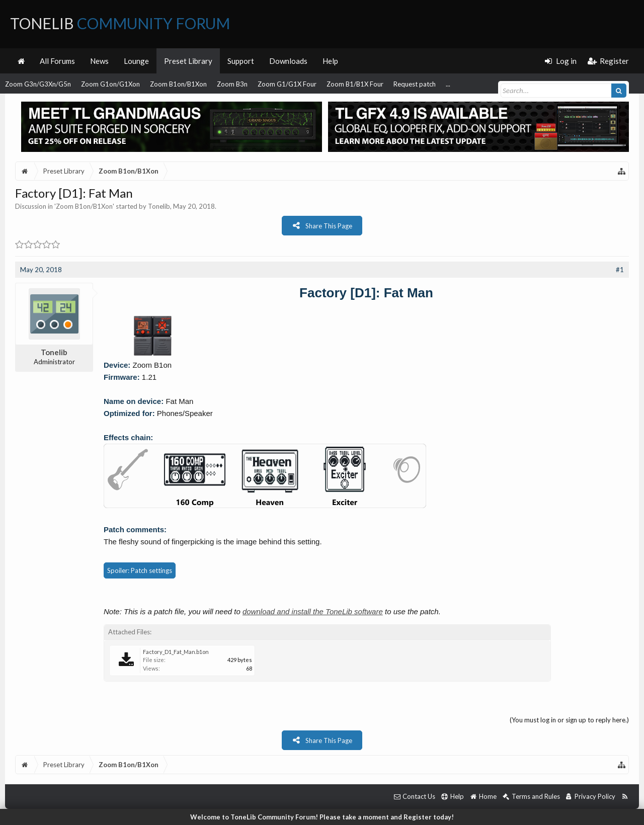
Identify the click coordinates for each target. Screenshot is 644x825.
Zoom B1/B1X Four (355, 84)
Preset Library (188, 61)
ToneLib (120, 23)
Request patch (415, 84)
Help (330, 61)
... (448, 84)
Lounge (136, 61)
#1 (620, 270)
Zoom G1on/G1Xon (110, 84)
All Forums (57, 61)
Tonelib (159, 206)
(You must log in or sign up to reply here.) (569, 720)
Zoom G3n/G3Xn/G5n (38, 84)
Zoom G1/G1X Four (287, 84)
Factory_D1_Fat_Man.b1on (176, 652)
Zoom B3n (232, 84)
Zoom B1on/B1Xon (178, 84)
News (99, 61)
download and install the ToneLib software (313, 611)
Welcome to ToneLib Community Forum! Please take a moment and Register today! (322, 817)
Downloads (288, 61)
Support (241, 61)
